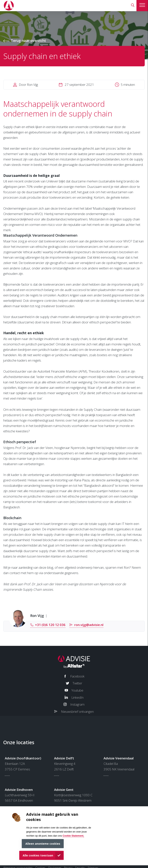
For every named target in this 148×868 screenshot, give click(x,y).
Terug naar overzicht (28, 40)
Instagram (77, 704)
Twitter (77, 683)
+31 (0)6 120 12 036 (50, 625)
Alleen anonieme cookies (43, 844)
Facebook (77, 676)
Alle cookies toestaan (38, 855)
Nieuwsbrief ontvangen (77, 712)
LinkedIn (77, 697)
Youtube (77, 690)
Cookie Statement (73, 836)
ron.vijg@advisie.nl (89, 625)
